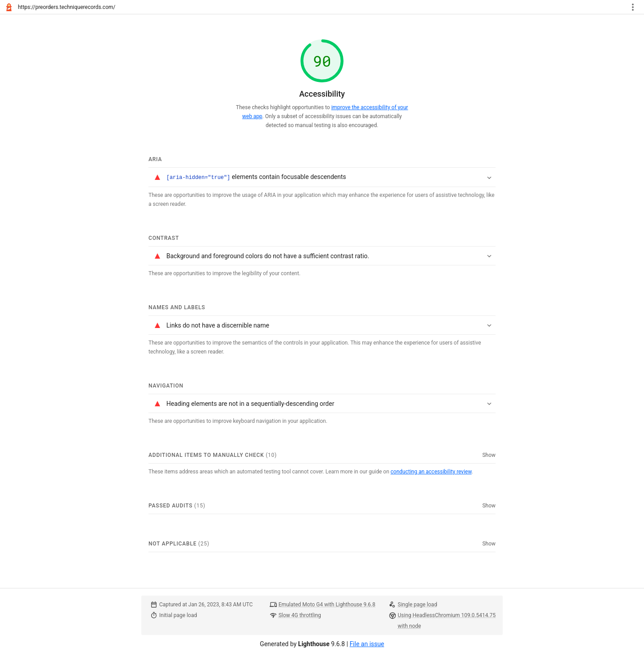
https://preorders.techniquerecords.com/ (67, 7)
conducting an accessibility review (431, 471)
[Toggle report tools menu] (633, 7)
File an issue (367, 643)
